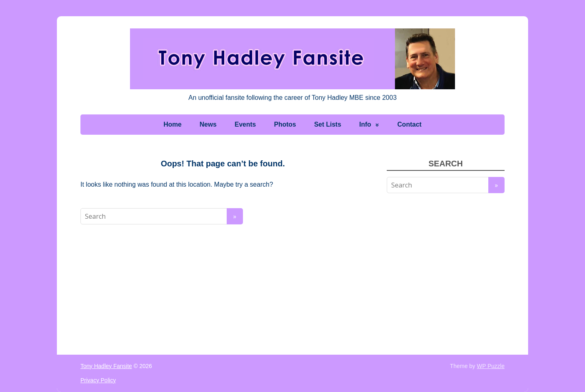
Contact (409, 124)
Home (172, 124)
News (208, 124)
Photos (285, 124)
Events (245, 124)
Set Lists (328, 124)
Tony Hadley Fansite (106, 366)
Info (365, 124)
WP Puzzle (491, 366)
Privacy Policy (98, 380)
